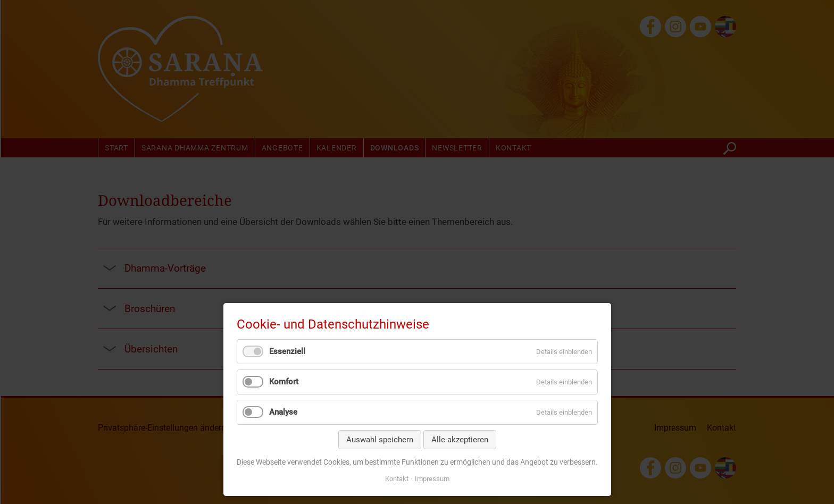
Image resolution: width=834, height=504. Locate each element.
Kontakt (397, 479)
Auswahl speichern (380, 440)
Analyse (283, 412)
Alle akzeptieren (460, 440)
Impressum (432, 479)
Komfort (284, 382)
